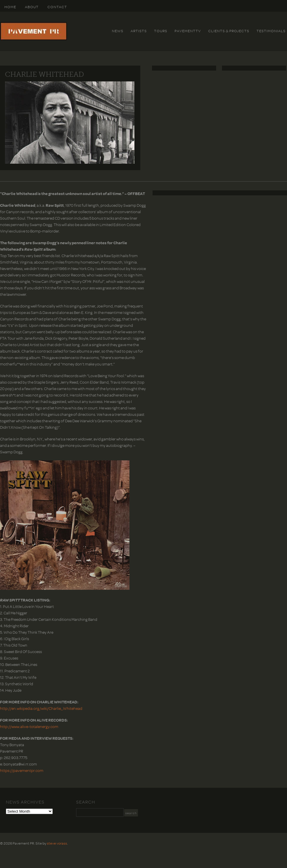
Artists (139, 31)
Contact (57, 7)
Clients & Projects (229, 31)
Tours (161, 31)
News (118, 31)
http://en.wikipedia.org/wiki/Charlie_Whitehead (41, 708)
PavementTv (188, 31)
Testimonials (271, 31)
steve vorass (57, 843)
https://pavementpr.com (22, 770)
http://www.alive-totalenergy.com (29, 726)
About (32, 7)
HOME (10, 7)
